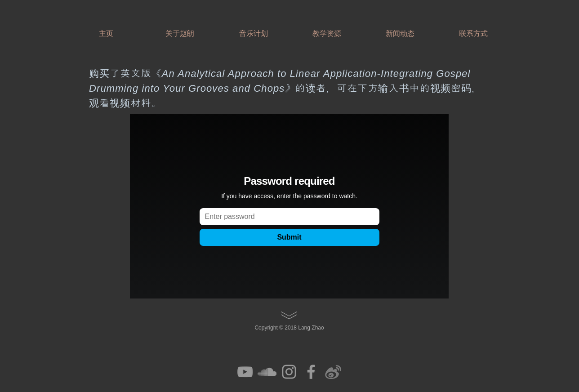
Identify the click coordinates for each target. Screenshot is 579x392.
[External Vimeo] (289, 206)
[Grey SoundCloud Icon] (267, 372)
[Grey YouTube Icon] (245, 372)
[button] (180, 30)
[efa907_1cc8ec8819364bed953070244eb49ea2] (333, 372)
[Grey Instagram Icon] (289, 372)
